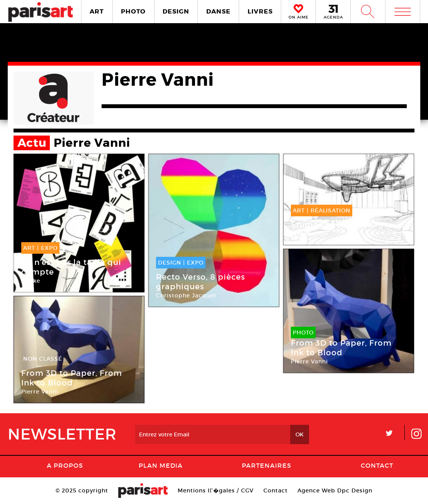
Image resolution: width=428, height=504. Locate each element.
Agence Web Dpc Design (335, 490)
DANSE (218, 11)
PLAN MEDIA (161, 465)
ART (97, 11)
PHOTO (133, 11)
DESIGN (176, 11)
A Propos (65, 465)
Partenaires (267, 465)
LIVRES (260, 11)
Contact (377, 465)
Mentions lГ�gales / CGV (216, 490)
